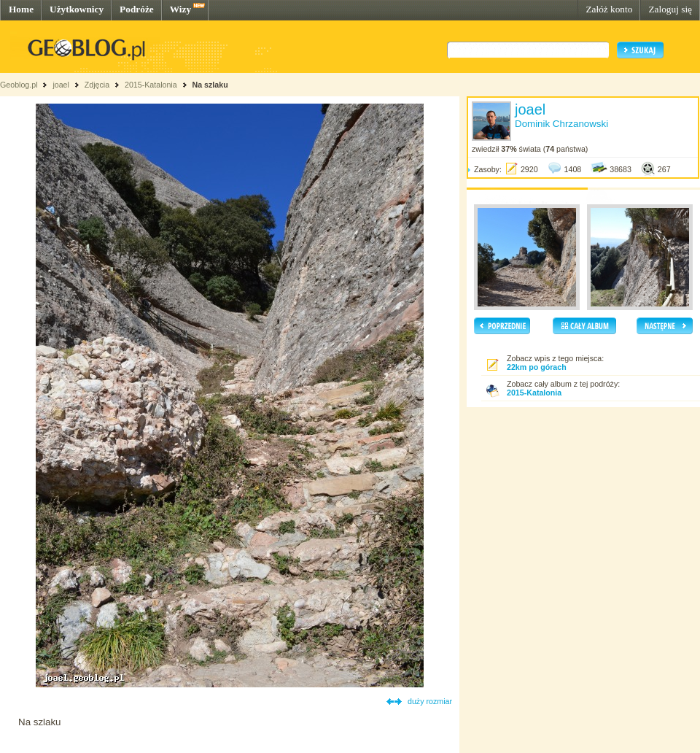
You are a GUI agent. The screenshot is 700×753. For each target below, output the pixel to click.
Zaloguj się (670, 9)
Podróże (137, 9)
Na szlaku (210, 85)
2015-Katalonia (151, 85)
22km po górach (537, 367)
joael (61, 85)
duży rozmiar (430, 701)
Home (21, 9)
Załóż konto (609, 9)
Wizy (180, 9)
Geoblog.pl (19, 85)
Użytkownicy (77, 9)
